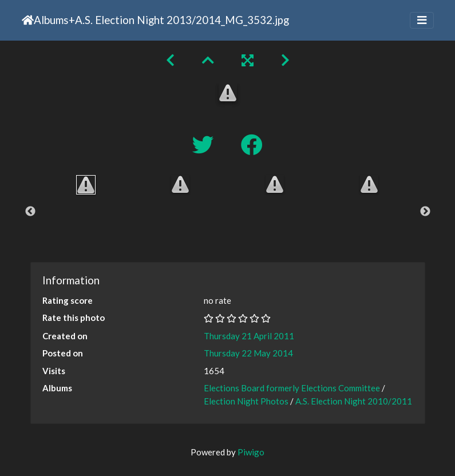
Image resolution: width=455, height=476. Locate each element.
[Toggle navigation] (422, 20)
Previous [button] (30, 212)
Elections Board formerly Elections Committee (292, 388)
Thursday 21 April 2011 (249, 336)
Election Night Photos (246, 401)
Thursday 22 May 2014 (248, 353)
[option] (86, 185)
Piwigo (251, 452)
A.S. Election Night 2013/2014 (148, 20)
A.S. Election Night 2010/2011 (354, 401)
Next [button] (425, 212)
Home (28, 20)
